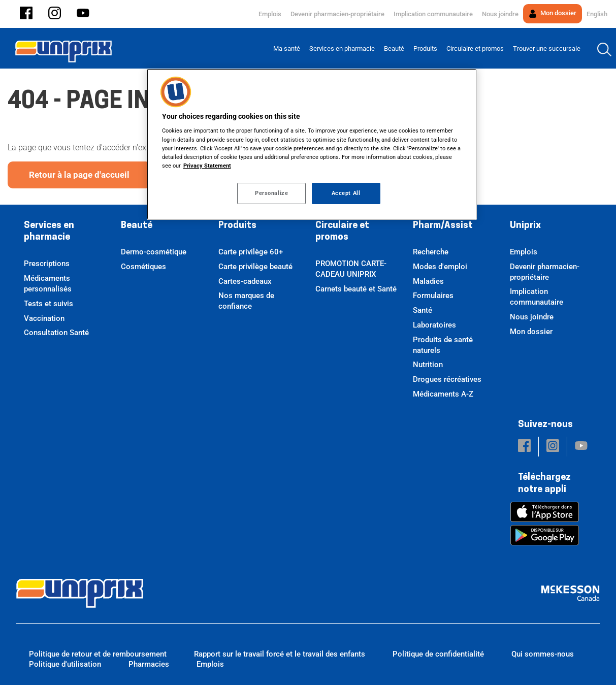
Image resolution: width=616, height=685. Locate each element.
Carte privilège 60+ (251, 252)
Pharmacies (149, 664)
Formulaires (433, 296)
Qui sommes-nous (543, 654)
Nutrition (428, 365)
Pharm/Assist (443, 226)
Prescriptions (47, 264)
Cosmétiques (143, 267)
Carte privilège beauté (255, 267)
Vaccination (44, 318)
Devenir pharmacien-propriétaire (337, 14)
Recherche (431, 252)
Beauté (137, 226)
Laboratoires (434, 325)
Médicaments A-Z (443, 394)
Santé (423, 310)
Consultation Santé (56, 333)
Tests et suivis (48, 304)
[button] (26, 14)
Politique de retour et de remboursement (98, 654)
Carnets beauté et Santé (356, 289)
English (597, 14)
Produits (237, 226)
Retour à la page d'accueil (79, 175)
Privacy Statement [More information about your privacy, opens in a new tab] (207, 166)
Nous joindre (500, 14)
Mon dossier (553, 13)
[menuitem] (287, 48)
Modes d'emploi (440, 267)
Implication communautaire (433, 14)
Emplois (270, 14)
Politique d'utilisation (65, 664)
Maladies (428, 281)
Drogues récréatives (447, 379)
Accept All (346, 193)
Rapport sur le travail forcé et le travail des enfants (280, 654)
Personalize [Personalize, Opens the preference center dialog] (271, 193)
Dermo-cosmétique (154, 252)
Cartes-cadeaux (245, 281)
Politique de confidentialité (438, 654)
